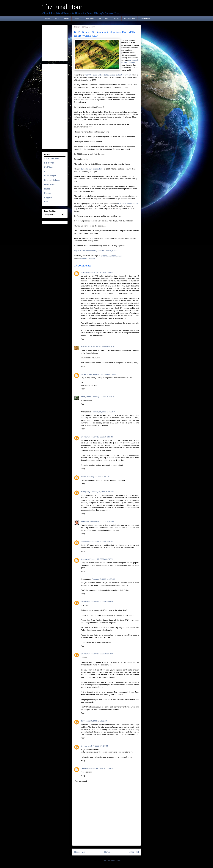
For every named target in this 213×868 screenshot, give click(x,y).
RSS (57, 19)
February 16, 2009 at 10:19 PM (102, 522)
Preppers (48, 197)
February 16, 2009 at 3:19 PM (103, 347)
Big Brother (49, 163)
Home (47, 19)
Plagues (48, 193)
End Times (49, 167)
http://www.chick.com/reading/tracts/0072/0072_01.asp (96, 251)
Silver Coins (104, 19)
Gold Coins (89, 19)
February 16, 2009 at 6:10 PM (104, 397)
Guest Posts (49, 184)
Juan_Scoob (86, 397)
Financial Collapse (88, 259)
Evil (46, 171)
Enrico (83, 477)
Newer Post (80, 852)
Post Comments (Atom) (112, 861)
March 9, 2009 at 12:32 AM (96, 721)
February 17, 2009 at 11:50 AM (102, 654)
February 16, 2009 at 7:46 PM (101, 437)
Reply (83, 339)
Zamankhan (86, 768)
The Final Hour (62, 7)
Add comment (81, 781)
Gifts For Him (130, 19)
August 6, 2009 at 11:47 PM (102, 768)
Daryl (83, 721)
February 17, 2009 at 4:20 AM (103, 579)
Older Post (134, 852)
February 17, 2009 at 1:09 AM (101, 542)
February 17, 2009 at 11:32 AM (102, 602)
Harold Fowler (87, 374)
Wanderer (85, 522)
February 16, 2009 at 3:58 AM (101, 272)
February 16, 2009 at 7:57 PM (99, 477)
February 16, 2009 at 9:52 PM (102, 492)
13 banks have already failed (92, 169)
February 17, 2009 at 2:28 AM (101, 559)
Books (116, 19)
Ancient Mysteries (52, 158)
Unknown (85, 272)
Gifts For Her (145, 19)
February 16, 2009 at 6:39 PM (103, 412)
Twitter (77, 19)
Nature (47, 189)
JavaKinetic (86, 347)
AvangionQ (85, 492)
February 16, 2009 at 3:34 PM (105, 374)
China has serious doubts (128, 204)
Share (66, 19)
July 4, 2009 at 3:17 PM (99, 746)
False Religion (50, 176)
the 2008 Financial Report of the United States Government (108, 75)
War (46, 202)
